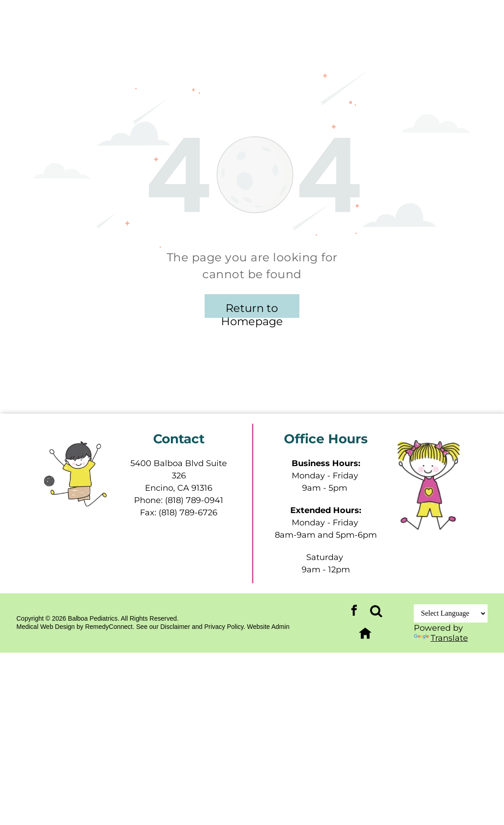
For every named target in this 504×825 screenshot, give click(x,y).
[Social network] (376, 612)
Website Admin (268, 627)
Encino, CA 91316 (179, 488)
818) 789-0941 (195, 500)
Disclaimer (175, 627)
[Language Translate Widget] (451, 613)
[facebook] (354, 612)
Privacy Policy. (225, 627)
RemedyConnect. (110, 627)
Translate (441, 638)
